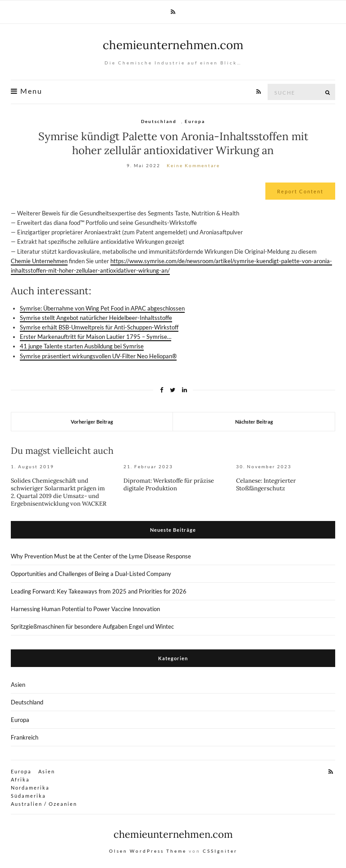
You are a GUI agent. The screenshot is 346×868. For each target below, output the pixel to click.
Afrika (20, 779)
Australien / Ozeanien (44, 804)
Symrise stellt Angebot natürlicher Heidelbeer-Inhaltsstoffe (96, 318)
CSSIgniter (220, 851)
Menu (27, 91)
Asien (18, 685)
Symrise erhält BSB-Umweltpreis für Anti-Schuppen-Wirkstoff (99, 327)
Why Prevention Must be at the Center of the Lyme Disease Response (101, 556)
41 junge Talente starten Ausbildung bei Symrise (82, 346)
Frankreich (25, 737)
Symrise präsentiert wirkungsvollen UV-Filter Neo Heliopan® (98, 356)
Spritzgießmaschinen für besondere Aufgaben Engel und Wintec (92, 626)
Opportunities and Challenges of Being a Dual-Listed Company (91, 574)
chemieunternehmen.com (173, 45)
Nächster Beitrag (254, 422)
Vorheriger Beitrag (92, 422)
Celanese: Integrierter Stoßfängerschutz (266, 484)
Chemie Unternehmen (39, 261)
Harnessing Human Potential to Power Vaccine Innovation (85, 609)
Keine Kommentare (193, 165)
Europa (195, 121)
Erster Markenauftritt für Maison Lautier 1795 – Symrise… (96, 337)
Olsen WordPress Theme (148, 851)
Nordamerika (30, 788)
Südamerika (28, 796)
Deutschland (159, 121)
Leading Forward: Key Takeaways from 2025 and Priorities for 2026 (99, 591)
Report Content (300, 191)
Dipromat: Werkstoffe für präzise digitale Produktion (169, 484)
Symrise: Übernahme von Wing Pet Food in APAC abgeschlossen (102, 308)
